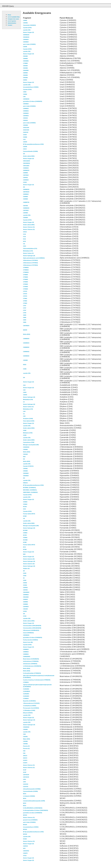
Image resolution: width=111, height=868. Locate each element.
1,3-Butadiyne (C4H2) (29, 710)
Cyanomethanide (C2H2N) (30, 151)
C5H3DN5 (26, 61)
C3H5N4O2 (26, 352)
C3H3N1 (25, 469)
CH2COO (26, 132)
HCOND (25, 540)
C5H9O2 (25, 599)
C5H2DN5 (26, 70)
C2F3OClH (26, 775)
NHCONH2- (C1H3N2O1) (30, 490)
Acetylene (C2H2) (28, 419)
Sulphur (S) (26, 568)
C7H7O (25, 291)
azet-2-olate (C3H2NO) (29, 44)
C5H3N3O (26, 476)
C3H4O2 (25, 178)
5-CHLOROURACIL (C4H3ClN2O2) (33, 808)
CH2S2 (25, 583)
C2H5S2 (25, 588)
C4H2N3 (25, 471)
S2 (24, 578)
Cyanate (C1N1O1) (28, 466)
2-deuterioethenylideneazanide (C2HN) (34, 801)
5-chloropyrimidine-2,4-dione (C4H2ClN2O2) (36, 810)
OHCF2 (25, 756)
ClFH (24, 779)
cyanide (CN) (27, 30)
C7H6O (25, 298)
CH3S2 (25, 585)
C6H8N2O (26, 194)
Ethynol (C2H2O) (28, 713)
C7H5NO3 (26, 698)
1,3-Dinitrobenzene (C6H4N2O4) (32, 666)
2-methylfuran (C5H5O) (30, 706)
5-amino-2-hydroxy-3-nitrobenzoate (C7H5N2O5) (37, 680)
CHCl (25, 246)
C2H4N (25, 147)
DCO (24, 547)
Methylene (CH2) (28, 433)
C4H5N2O (26, 39)
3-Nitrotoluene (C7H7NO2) (30, 263)
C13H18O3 (26, 694)
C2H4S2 (25, 590)
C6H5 (25, 315)
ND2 (24, 554)
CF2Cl (25, 856)
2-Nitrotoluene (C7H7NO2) (30, 265)
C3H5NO (26, 218)
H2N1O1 (25, 483)
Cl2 (24, 244)
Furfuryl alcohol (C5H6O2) (30, 640)
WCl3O (25, 815)
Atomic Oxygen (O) (29, 32)
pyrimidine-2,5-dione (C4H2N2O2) (33, 101)
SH (24, 571)
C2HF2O (25, 846)
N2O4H (25, 330)
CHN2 (25, 430)
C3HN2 (25, 20)
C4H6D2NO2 (27, 657)
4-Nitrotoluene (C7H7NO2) (30, 260)
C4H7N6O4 (26, 326)
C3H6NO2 (26, 108)
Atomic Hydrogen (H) (29, 256)
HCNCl (25, 839)
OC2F (25, 770)
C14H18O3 (26, 696)
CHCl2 (25, 232)
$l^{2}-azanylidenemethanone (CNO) (33, 144)
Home (9, 15)
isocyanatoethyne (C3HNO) (31, 87)
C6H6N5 (25, 59)
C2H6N (25, 137)
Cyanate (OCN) (27, 28)
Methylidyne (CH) (28, 251)
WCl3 (25, 803)
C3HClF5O (26, 851)
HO (24, 459)
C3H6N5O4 (26, 339)
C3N (24, 97)
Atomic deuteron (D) (29, 559)
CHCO (25, 149)
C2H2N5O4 (26, 343)
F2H (24, 751)
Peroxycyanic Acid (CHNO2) (31, 708)
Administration (12, 23)
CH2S (25, 573)
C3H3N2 (25, 23)
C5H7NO (26, 206)
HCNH (25, 516)
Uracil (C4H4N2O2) (28, 633)
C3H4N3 (25, 360)
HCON (25, 507)
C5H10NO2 (26, 592)
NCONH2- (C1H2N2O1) (29, 488)
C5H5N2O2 (26, 35)
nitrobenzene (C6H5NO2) (30, 664)
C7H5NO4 (26, 682)
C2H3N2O (26, 42)
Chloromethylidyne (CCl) (30, 248)
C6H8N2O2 (26, 208)
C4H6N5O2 (26, 347)
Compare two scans (13, 19)
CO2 (24, 139)
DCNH (25, 549)
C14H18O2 (26, 689)
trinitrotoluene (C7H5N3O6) (31, 661)
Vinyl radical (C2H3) (29, 421)
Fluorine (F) (26, 746)
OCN (24, 509)
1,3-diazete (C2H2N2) (29, 796)
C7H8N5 (25, 63)
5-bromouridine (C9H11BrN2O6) (32, 626)
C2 (24, 402)
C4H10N (25, 609)
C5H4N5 (25, 56)
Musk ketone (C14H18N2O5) (31, 659)
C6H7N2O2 (26, 192)
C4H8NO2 (26, 649)
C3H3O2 (25, 118)
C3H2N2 (25, 449)
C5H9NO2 (26, 595)
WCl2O (25, 825)
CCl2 (24, 234)
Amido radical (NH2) (29, 156)
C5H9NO (26, 199)
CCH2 (25, 616)
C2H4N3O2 (26, 356)
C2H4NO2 (26, 607)
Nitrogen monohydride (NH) (31, 445)
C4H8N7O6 (26, 202)
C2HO (25, 392)
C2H (24, 390)
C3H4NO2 (26, 116)
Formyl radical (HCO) (29, 514)
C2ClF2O (26, 784)
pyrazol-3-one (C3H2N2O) (30, 820)
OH (24, 154)
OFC (24, 848)
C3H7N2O (26, 175)
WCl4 (25, 794)
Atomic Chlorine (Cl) (29, 227)
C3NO (25, 92)
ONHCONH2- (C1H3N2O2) (30, 492)
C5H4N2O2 (26, 37)
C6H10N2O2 (27, 163)
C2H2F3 (25, 853)
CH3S (25, 576)
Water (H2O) (27, 739)
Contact (10, 25)
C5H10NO (26, 597)
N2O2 (25, 365)
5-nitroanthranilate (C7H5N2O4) (32, 673)
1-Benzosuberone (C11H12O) (31, 703)
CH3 (24, 385)
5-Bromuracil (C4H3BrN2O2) (31, 630)
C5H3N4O (26, 473)
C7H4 (25, 313)
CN (24, 518)
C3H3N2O (26, 104)
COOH (25, 135)
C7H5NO (26, 282)
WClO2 (25, 834)
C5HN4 (25, 80)
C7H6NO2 (26, 268)
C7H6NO (26, 275)
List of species (12, 21)
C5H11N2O (26, 166)
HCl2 (24, 239)
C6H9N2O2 (26, 170)
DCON (25, 535)
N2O (24, 457)
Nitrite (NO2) (27, 334)
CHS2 (25, 580)
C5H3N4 (25, 66)
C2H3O (25, 142)
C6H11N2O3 (27, 161)
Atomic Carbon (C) (28, 253)
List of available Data (14, 17)
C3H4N (25, 47)
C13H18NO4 (27, 691)
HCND (25, 542)
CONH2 (25, 502)
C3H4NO (26, 125)
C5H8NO (26, 173)
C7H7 (25, 306)
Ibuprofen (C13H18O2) (29, 701)
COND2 (25, 533)
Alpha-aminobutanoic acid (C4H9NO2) (34, 258)
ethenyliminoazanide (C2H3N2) (32, 789)
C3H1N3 (25, 454)
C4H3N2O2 (26, 99)
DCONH (25, 530)
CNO (24, 734)
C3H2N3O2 (26, 447)
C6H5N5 (25, 73)
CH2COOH (26, 128)
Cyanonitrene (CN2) (29, 442)
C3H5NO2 (26, 113)
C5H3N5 (25, 68)
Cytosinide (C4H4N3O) (29, 25)
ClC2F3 (25, 760)
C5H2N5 (25, 75)
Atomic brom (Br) (28, 642)
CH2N (25, 369)
